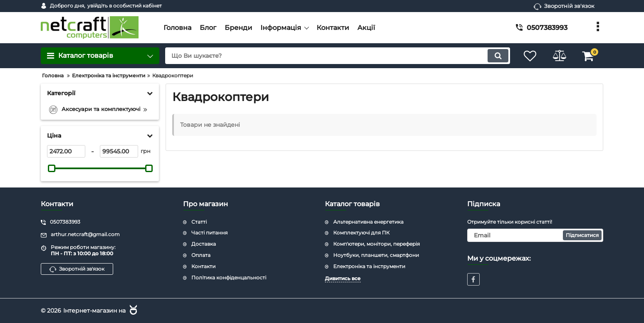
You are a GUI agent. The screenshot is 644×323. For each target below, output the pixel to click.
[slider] (52, 168)
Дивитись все (343, 278)
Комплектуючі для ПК (361, 233)
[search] (338, 56)
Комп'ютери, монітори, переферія (376, 244)
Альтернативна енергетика (368, 222)
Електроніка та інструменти (369, 266)
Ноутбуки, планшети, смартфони (376, 255)
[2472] (66, 151)
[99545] (119, 151)
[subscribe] (535, 235)
